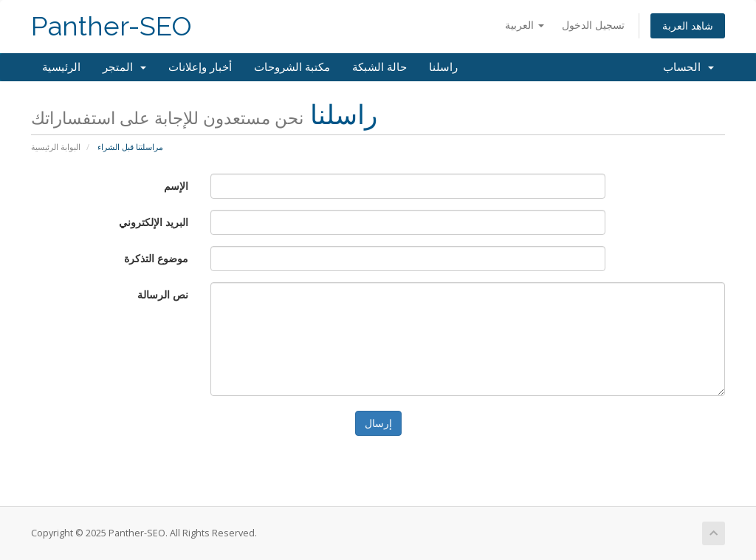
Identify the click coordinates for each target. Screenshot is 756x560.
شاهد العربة (688, 25)
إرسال (378, 423)
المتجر (124, 67)
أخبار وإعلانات (200, 67)
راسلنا (443, 67)
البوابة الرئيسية (56, 147)
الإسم (176, 186)
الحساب (688, 67)
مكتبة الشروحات (292, 67)
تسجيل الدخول (593, 25)
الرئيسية (61, 67)
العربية (525, 25)
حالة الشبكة (379, 67)
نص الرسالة (163, 294)
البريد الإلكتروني (154, 222)
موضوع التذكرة (156, 258)
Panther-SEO (111, 26)
